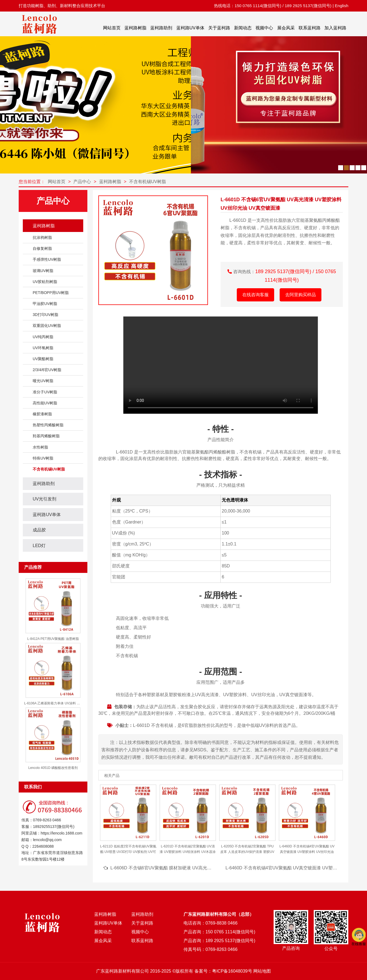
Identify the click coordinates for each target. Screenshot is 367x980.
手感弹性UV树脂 (47, 259)
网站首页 (112, 28)
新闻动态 (243, 28)
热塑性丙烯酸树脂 (48, 425)
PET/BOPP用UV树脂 (51, 293)
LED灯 (39, 546)
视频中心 (264, 28)
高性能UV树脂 (45, 403)
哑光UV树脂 (43, 381)
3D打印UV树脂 (45, 315)
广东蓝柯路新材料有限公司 (123, 971)
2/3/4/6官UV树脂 (47, 370)
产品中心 (82, 182)
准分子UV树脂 (45, 392)
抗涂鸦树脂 (42, 237)
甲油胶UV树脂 (45, 304)
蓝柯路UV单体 (190, 28)
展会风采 (286, 28)
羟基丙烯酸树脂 (46, 436)
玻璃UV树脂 (43, 271)
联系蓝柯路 (310, 28)
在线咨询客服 (255, 295)
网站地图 (262, 971)
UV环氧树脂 (43, 348)
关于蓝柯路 (219, 28)
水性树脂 (40, 447)
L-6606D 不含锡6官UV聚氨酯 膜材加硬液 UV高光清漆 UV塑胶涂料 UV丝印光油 (188, 868)
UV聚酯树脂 (43, 359)
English (342, 6)
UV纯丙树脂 (43, 337)
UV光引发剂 (45, 499)
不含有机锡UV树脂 (148, 182)
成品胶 (39, 530)
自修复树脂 (42, 248)
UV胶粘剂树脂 (45, 282)
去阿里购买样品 (301, 295)
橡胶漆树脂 (42, 414)
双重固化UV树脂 (47, 326)
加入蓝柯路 (335, 28)
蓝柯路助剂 (161, 28)
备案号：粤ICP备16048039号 (223, 971)
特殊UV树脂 (43, 458)
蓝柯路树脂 (135, 28)
